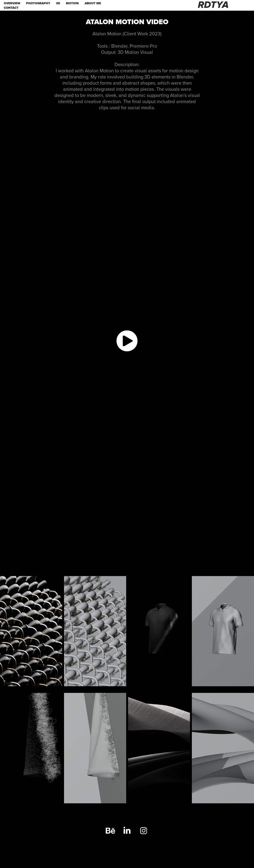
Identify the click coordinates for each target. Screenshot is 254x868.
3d (58, 3)
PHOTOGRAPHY (38, 3)
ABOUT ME (93, 3)
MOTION (72, 3)
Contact (11, 8)
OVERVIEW (12, 3)
